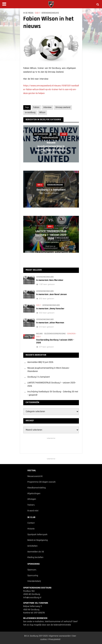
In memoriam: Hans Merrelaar (50, 280)
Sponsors (32, 570)
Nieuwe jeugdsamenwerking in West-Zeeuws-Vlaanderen (51, 146)
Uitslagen (32, 499)
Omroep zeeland (63, 107)
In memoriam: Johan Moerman (50, 323)
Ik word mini (33, 511)
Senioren (71, 334)
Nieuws (39, 334)
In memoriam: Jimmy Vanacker (50, 309)
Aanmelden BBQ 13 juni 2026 (40, 362)
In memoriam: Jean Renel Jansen (51, 294)
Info (55, 134)
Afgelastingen (34, 494)
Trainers (31, 505)
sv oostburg (30, 112)
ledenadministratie (62, 625)
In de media (28, 13)
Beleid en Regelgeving (38, 540)
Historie (31, 529)
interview (47, 107)
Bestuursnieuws (41, 134)
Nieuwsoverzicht (35, 476)
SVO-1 (37, 13)
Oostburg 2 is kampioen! (51, 190)
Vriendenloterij (34, 581)
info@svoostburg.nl (32, 598)
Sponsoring (33, 576)
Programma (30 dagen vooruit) (41, 482)
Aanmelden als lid (36, 552)
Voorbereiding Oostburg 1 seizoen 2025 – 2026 (55, 341)
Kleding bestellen (35, 557)
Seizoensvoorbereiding (55, 334)
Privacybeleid (54, 639)
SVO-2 (40, 185)
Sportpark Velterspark (37, 535)
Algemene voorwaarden (60, 636)
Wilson (42, 112)
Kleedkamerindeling (37, 488)
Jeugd (64, 134)
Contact (31, 523)
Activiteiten (32, 546)
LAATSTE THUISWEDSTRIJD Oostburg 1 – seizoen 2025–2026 (51, 235)
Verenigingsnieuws (50, 13)
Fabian (36, 107)
